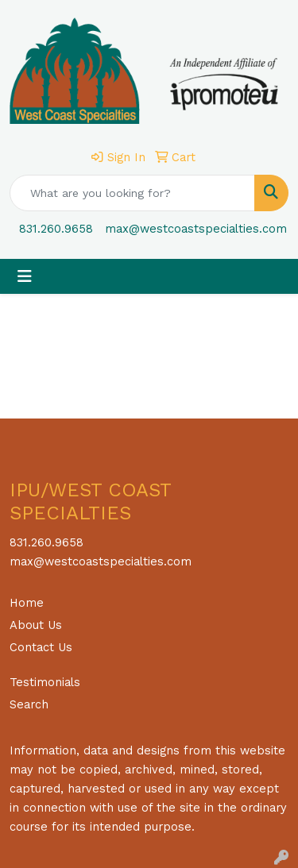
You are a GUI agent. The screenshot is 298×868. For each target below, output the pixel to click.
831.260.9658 (56, 229)
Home (27, 603)
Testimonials (45, 682)
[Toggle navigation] (25, 276)
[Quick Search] (132, 193)
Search (29, 704)
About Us (36, 625)
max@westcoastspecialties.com (196, 229)
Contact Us (41, 647)
